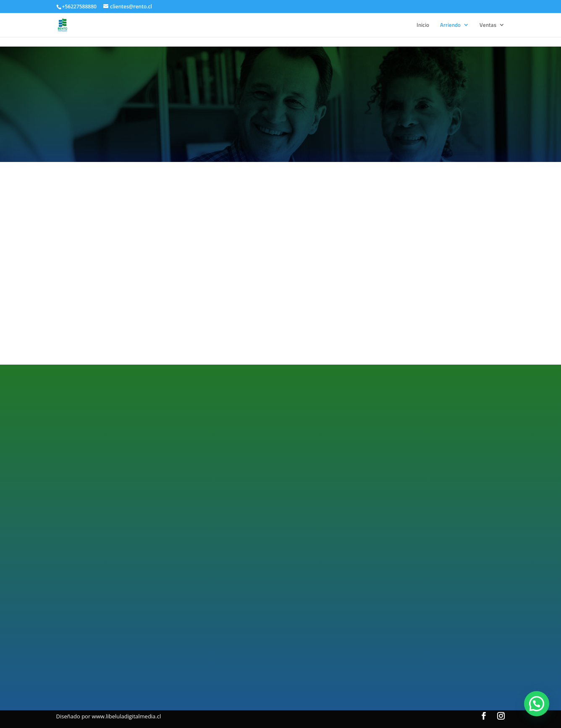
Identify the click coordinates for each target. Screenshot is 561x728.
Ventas (488, 25)
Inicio (423, 25)
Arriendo (450, 25)
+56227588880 (79, 7)
